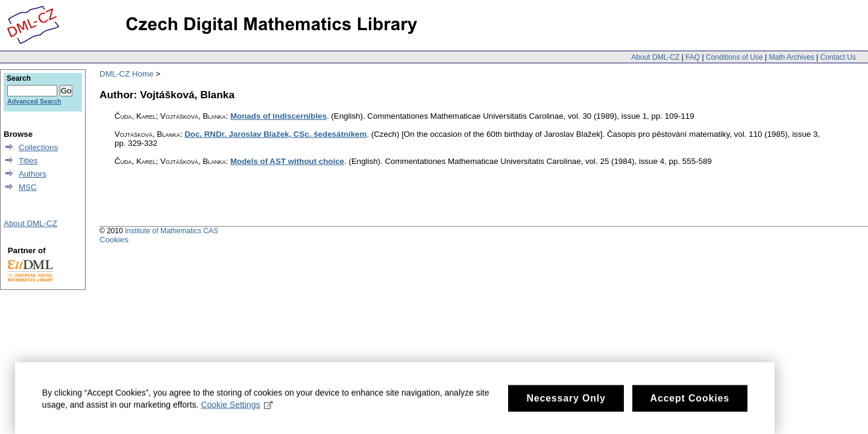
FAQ (693, 57)
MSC (28, 187)
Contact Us (838, 57)
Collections (38, 147)
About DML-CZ (655, 57)
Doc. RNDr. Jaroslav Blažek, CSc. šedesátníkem (275, 134)
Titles (28, 161)
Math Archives (791, 57)
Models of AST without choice (287, 161)
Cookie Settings (237, 414)
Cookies (114, 240)
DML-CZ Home (127, 74)
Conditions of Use (734, 57)
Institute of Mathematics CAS (171, 231)
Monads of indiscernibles (278, 116)
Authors (33, 174)
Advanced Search (34, 101)
